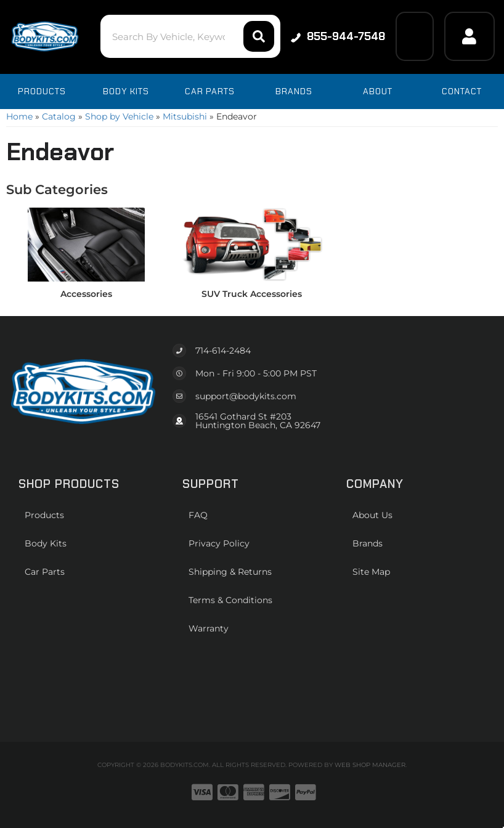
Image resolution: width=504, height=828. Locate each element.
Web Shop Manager (370, 765)
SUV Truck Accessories (252, 294)
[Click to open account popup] (469, 36)
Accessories (86, 294)
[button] (190, 36)
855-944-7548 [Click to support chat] (338, 36)
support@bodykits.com (246, 396)
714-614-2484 (223, 351)
